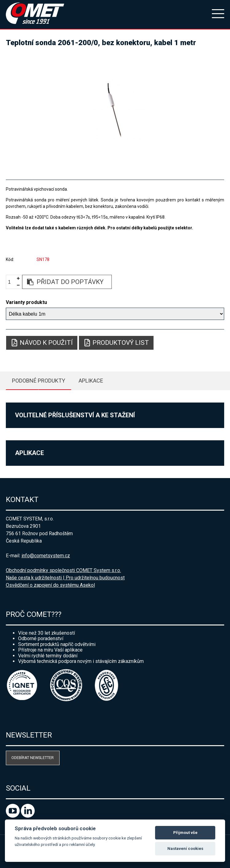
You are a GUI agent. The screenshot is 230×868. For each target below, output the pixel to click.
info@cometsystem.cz (46, 556)
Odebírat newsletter (33, 758)
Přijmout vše (185, 833)
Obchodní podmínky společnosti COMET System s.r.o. (63, 570)
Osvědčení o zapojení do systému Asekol (50, 585)
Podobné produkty (39, 381)
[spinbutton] (12, 282)
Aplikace (91, 381)
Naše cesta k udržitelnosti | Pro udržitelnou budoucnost (65, 578)
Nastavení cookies (185, 849)
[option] (115, 111)
